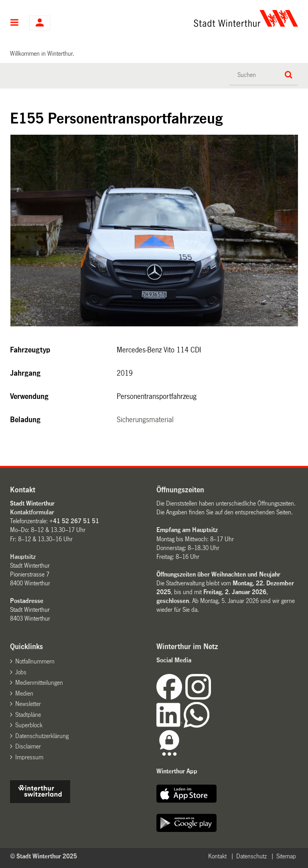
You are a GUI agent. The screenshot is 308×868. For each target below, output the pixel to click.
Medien (24, 693)
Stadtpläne (28, 715)
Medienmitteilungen (39, 683)
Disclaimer (28, 746)
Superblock (29, 725)
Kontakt (217, 856)
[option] (155, 231)
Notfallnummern (35, 661)
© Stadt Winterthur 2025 (44, 856)
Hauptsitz (23, 557)
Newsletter (28, 704)
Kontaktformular (32, 512)
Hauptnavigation (15, 23)
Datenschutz (251, 856)
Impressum (29, 757)
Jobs (21, 672)
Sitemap (286, 856)
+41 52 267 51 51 (74, 521)
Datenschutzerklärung (42, 736)
